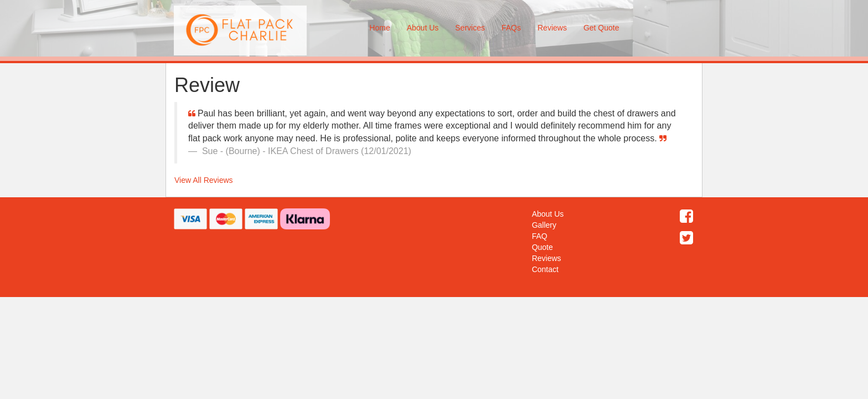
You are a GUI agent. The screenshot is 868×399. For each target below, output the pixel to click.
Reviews (552, 28)
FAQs (511, 28)
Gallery (544, 225)
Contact (545, 269)
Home (379, 28)
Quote (542, 247)
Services (470, 28)
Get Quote (601, 28)
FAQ (540, 236)
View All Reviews (204, 180)
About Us (423, 28)
